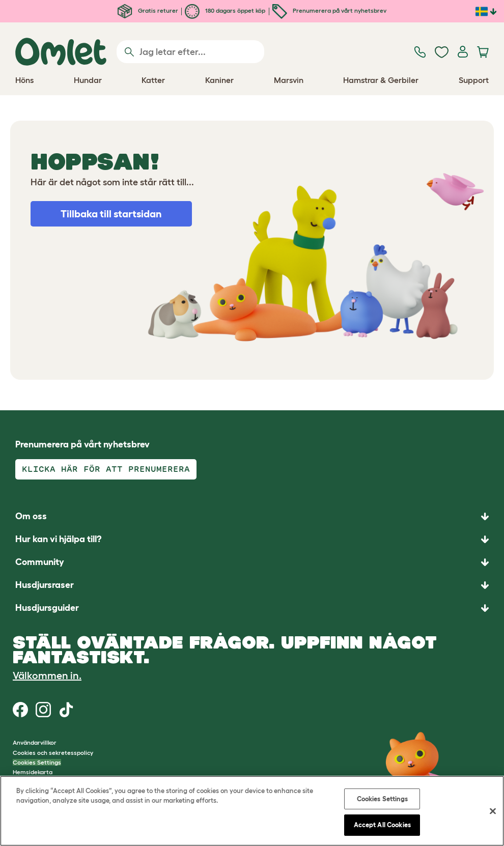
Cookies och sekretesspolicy (53, 753)
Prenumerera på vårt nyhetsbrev (329, 10)
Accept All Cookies (382, 825)
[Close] (493, 811)
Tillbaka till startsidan (111, 214)
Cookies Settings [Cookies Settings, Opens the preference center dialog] (382, 799)
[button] (252, 608)
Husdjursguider (47, 608)
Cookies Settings (37, 762)
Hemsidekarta (33, 772)
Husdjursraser (45, 585)
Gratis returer (148, 10)
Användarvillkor (35, 742)
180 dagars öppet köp (225, 10)
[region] (252, 811)
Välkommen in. (47, 675)
